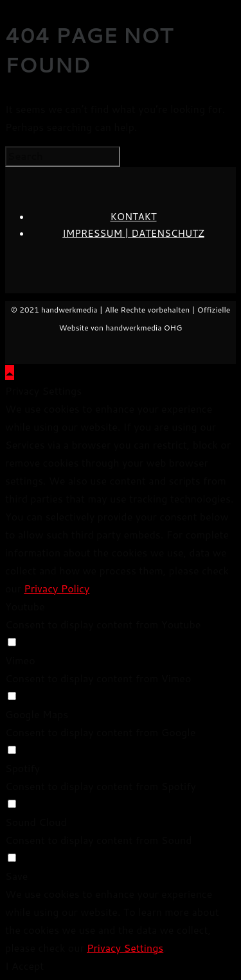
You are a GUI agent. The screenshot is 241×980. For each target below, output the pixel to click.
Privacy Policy (57, 588)
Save (16, 876)
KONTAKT (133, 217)
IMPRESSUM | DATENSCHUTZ (133, 233)
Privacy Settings (125, 948)
